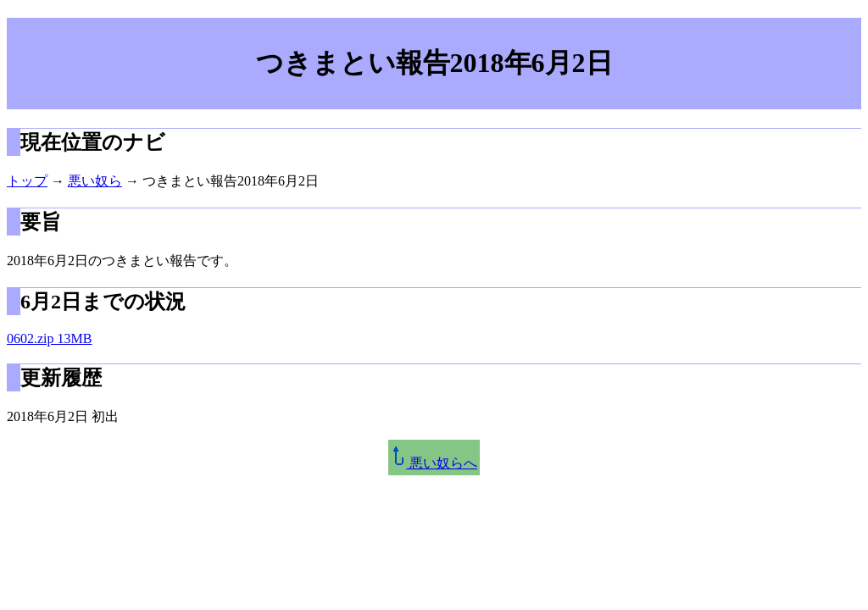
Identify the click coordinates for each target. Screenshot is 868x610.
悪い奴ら (95, 181)
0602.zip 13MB (49, 338)
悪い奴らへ (434, 463)
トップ (27, 181)
